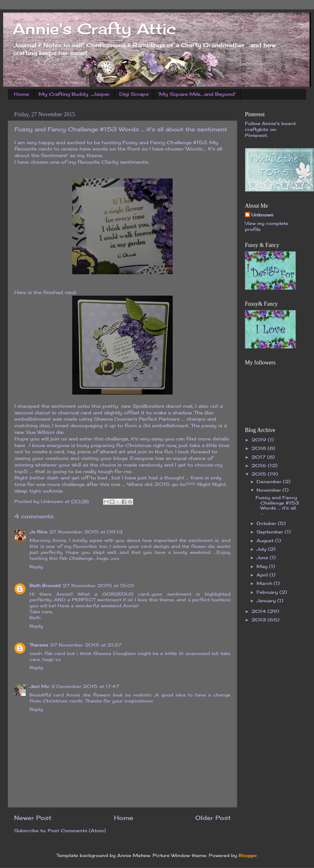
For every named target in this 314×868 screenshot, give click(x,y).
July (262, 549)
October (267, 523)
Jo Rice (38, 532)
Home (21, 94)
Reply (36, 567)
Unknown (262, 215)
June (263, 558)
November (270, 490)
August (266, 541)
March (265, 583)
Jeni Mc (39, 686)
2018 (260, 448)
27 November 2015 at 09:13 (86, 532)
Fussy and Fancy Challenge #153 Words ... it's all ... (277, 505)
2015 (260, 474)
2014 (260, 611)
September (271, 532)
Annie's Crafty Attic (94, 29)
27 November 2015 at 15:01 (98, 586)
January (267, 601)
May (263, 566)
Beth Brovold (45, 586)
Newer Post (33, 818)
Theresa (39, 645)
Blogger (248, 855)
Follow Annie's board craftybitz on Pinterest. (270, 129)
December (270, 482)
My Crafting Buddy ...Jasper (74, 94)
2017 (259, 457)
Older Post (213, 818)
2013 (260, 620)
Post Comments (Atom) (77, 831)
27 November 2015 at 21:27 (86, 645)
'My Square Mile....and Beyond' (197, 94)
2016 (260, 466)
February (268, 592)
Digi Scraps (134, 94)
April (263, 575)
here (20, 445)
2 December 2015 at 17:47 (85, 686)
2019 (260, 440)
